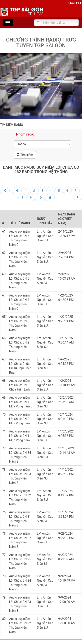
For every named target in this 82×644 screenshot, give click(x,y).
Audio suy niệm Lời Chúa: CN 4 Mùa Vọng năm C (21, 402)
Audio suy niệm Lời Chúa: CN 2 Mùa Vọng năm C (21, 419)
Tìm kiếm (25, 155)
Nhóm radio (25, 134)
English (75, 3)
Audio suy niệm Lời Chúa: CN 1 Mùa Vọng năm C (21, 436)
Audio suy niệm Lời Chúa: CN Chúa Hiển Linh (20, 385)
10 (40, 198)
